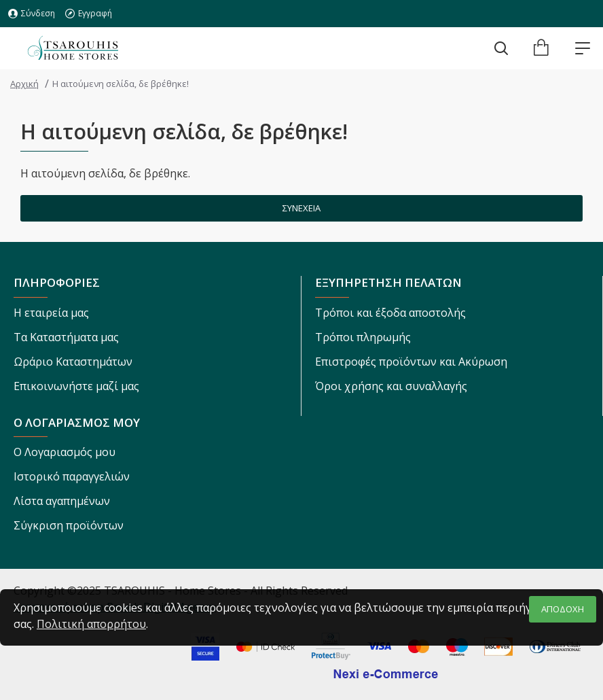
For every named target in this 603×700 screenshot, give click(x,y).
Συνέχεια (301, 208)
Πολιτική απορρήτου (91, 624)
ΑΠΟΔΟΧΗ (563, 609)
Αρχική (24, 84)
